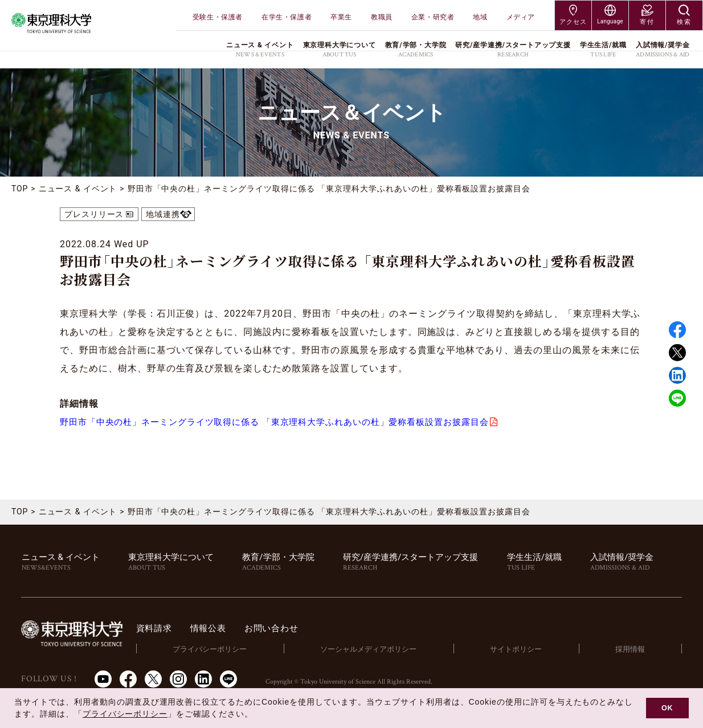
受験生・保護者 (218, 17)
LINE (677, 398)
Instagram (178, 680)
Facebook (677, 330)
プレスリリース (94, 214)
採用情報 (632, 649)
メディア (521, 17)
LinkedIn (203, 680)
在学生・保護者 (287, 17)
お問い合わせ (288, 629)
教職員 (382, 17)
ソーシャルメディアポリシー (375, 649)
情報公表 (222, 629)
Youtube (103, 680)
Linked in (677, 375)
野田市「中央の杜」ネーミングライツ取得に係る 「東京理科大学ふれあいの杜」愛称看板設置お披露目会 (288, 422)
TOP (20, 189)
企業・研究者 (433, 17)
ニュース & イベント (78, 189)
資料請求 (165, 629)
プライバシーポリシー (219, 649)
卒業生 (341, 17)
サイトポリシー (520, 649)
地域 (480, 17)
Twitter (677, 353)
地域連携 (164, 214)
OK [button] (667, 708)
